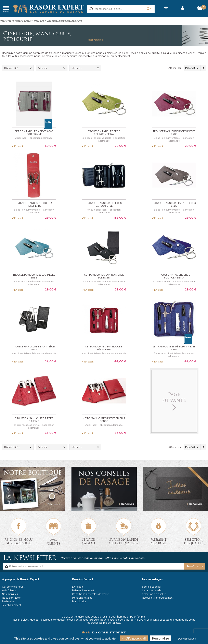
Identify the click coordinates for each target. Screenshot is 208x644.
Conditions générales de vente (90, 593)
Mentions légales (82, 597)
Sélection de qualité (154, 593)
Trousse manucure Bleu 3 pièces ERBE (34, 276)
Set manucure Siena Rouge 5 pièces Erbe (104, 347)
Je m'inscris (195, 566)
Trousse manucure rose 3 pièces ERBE (174, 133)
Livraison (77, 586)
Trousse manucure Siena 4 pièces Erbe (34, 347)
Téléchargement (12, 604)
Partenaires (9, 601)
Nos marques (10, 593)
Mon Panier (200, 9)
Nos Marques (166, 11)
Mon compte (183, 11)
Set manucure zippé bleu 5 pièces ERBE (174, 347)
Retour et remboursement (158, 597)
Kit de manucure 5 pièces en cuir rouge (104, 419)
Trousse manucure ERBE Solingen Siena (104, 133)
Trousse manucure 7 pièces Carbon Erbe (104, 204)
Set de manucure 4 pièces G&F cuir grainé (34, 133)
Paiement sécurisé (83, 590)
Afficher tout (175, 68)
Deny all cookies (187, 639)
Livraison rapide (152, 590)
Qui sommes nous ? (14, 586)
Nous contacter (11, 597)
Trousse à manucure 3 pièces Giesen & (34, 419)
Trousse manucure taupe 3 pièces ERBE (174, 204)
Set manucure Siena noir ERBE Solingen (104, 276)
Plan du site (79, 601)
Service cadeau (151, 586)
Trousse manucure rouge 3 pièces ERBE (34, 204)
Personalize (160, 638)
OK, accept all (134, 638)
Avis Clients (9, 590)
